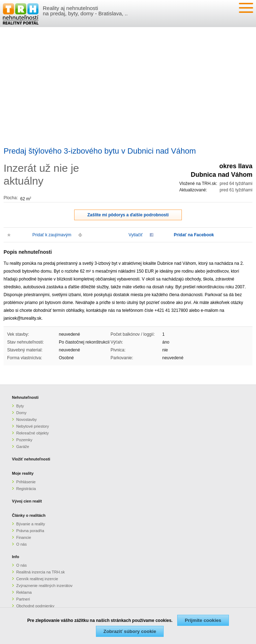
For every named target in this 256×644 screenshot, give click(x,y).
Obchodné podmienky (35, 606)
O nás (22, 544)
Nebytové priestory (33, 426)
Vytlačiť (136, 235)
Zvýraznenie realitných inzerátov (45, 586)
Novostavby (27, 419)
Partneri (23, 599)
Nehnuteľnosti (25, 397)
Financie (24, 537)
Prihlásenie (26, 482)
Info (16, 557)
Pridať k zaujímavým (52, 235)
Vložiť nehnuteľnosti (31, 459)
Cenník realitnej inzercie (37, 579)
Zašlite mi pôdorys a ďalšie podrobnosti (128, 215)
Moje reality (23, 473)
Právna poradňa (30, 531)
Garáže (23, 447)
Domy (22, 413)
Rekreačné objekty (33, 433)
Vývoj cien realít (27, 501)
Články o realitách (29, 515)
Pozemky (24, 440)
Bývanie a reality (31, 524)
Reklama (24, 592)
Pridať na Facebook (194, 235)
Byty (20, 406)
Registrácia (26, 489)
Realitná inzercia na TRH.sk (41, 572)
